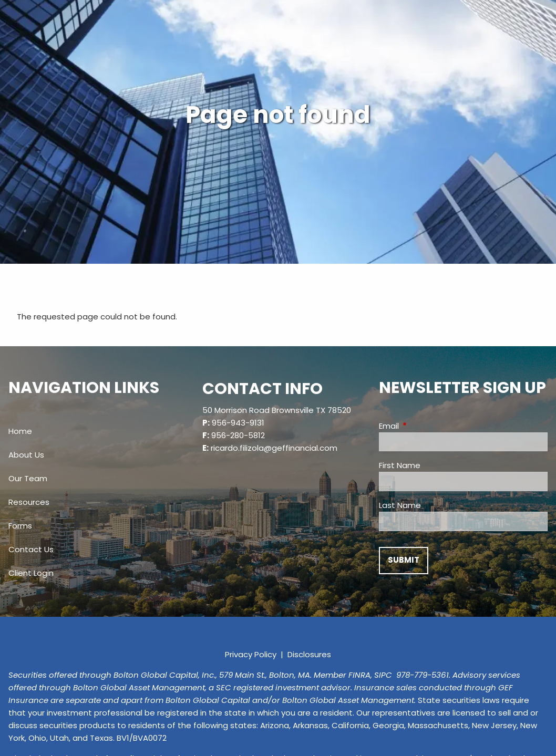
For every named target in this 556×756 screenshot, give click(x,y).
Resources (29, 502)
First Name (400, 465)
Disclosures (309, 654)
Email (429, 426)
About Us (26, 455)
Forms (20, 526)
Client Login (31, 573)
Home (20, 431)
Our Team (28, 478)
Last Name (400, 505)
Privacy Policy (251, 654)
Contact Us (31, 549)
